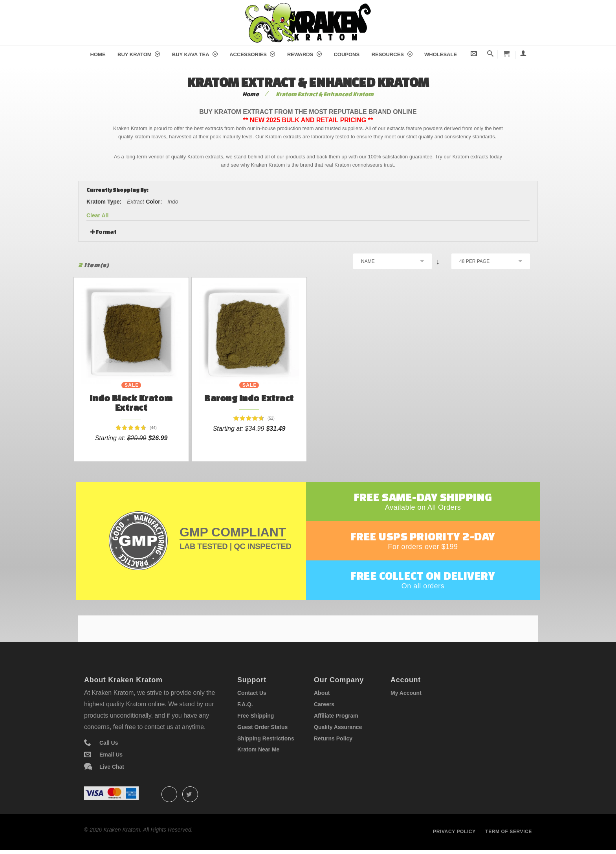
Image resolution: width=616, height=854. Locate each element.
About (322, 693)
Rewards (304, 54)
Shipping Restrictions (266, 738)
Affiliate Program (336, 716)
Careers (324, 704)
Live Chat (112, 767)
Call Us (109, 743)
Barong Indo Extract (249, 398)
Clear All (97, 215)
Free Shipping (256, 716)
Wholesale (441, 54)
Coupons (346, 54)
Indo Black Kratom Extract (131, 403)
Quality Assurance (338, 727)
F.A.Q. (245, 704)
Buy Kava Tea (195, 54)
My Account (406, 693)
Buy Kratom (139, 54)
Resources (392, 54)
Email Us (111, 755)
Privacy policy (454, 832)
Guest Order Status (262, 727)
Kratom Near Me (258, 749)
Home (98, 54)
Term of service (509, 832)
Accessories (252, 54)
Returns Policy (333, 738)
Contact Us (252, 693)
